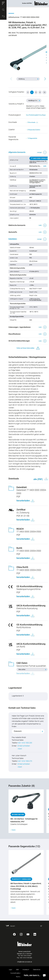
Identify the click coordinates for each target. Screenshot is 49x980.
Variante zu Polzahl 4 (16, 104)
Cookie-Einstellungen (17, 973)
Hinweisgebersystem (33, 973)
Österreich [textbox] (18, 731)
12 (44, 92)
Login (11, 970)
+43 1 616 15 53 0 (26, 956)
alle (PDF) (38, 479)
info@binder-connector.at (25, 962)
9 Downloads (33, 122)
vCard (20, 749)
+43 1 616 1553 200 (25, 743)
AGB (17, 970)
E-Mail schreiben (24, 746)
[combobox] (28, 731)
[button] (3, 3)
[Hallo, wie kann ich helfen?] (44, 975)
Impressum (26, 970)
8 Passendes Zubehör (34, 130)
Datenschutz (37, 970)
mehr (45, 166)
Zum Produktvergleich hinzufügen (36, 115)
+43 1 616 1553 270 (25, 761)
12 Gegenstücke (32, 138)
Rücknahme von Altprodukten (25, 977)
